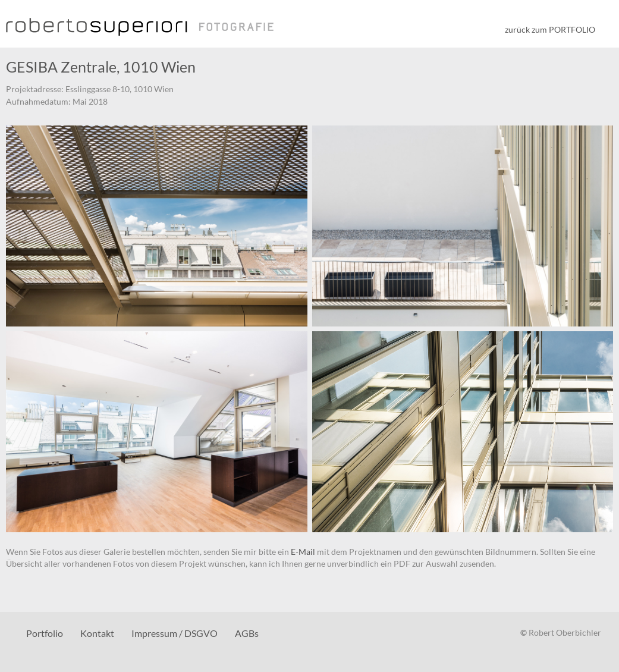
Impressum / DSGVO (175, 633)
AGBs (247, 633)
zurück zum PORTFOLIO (550, 29)
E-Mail (303, 552)
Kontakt (97, 633)
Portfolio (45, 633)
